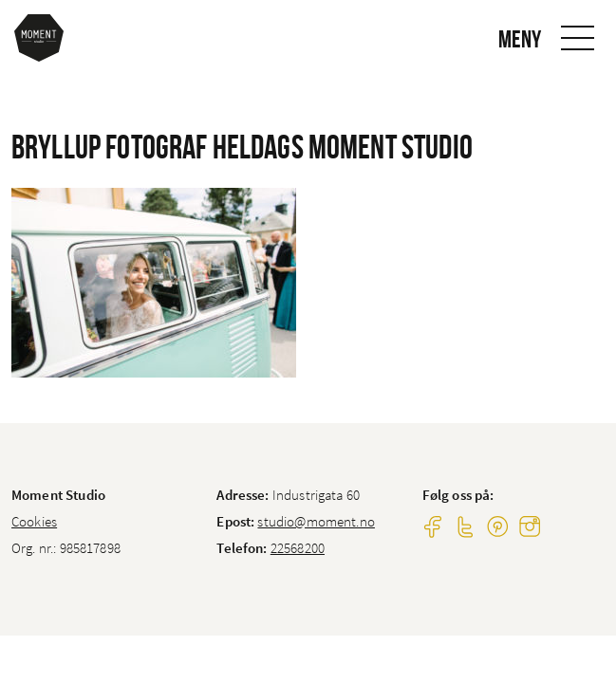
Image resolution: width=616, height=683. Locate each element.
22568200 (298, 548)
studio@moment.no (316, 521)
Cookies (34, 521)
